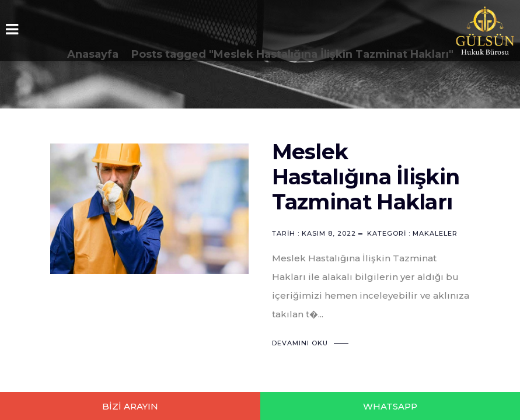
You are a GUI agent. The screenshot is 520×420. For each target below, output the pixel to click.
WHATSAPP (390, 406)
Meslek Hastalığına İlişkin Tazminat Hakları (366, 177)
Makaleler (435, 233)
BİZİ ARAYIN (130, 406)
